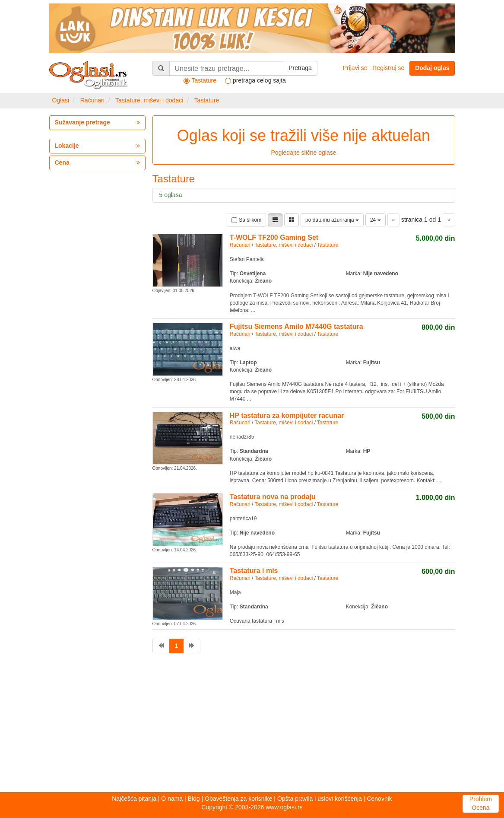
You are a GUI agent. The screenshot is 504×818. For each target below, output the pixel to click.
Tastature (207, 100)
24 (376, 220)
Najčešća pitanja (134, 799)
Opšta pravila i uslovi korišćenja (320, 799)
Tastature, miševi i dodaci (149, 100)
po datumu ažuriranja (332, 220)
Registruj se (388, 68)
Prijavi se (355, 68)
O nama (172, 799)
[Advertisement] (252, 725)
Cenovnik (379, 799)
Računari (92, 100)
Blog (194, 799)
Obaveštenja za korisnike (238, 799)
